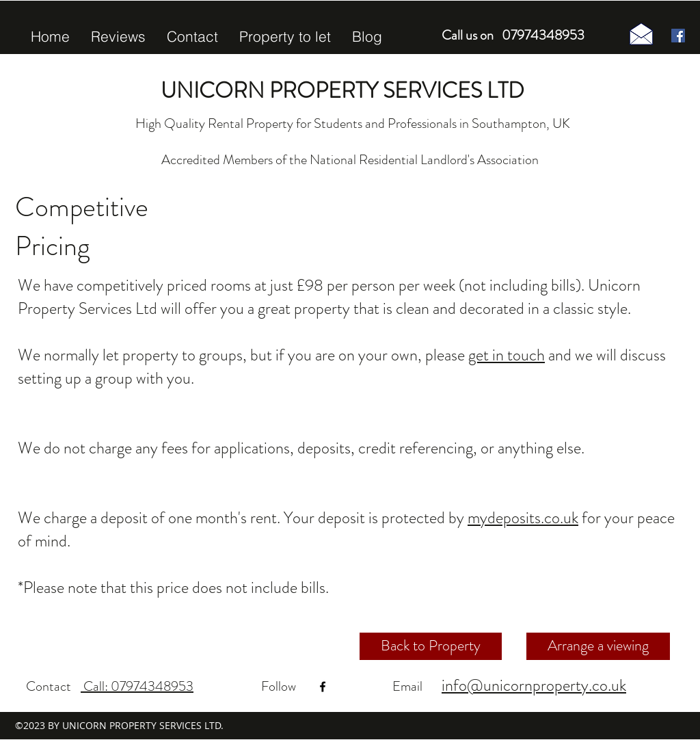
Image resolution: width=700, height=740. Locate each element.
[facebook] (323, 687)
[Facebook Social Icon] (678, 36)
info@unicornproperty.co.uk (534, 685)
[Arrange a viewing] (598, 646)
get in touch (507, 355)
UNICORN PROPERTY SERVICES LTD (342, 90)
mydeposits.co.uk (523, 518)
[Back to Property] (431, 646)
